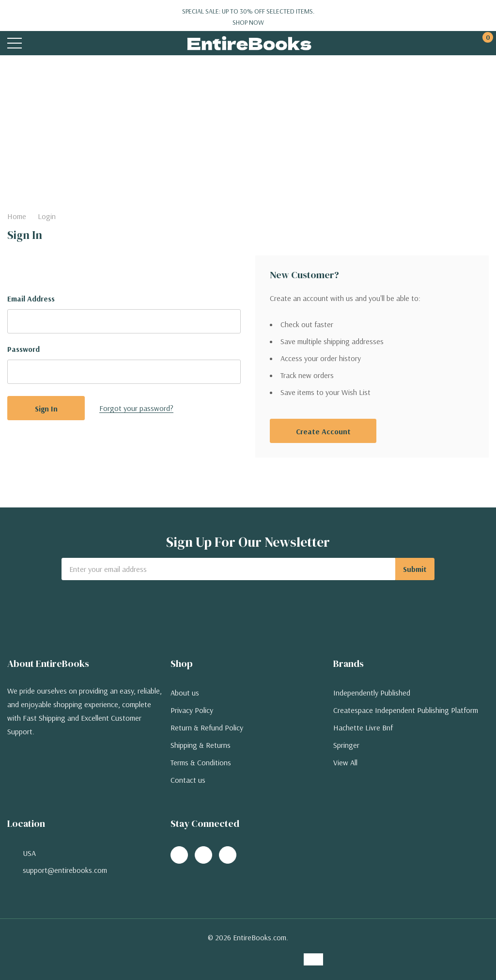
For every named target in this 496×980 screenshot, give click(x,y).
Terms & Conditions (201, 762)
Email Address (31, 299)
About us (185, 693)
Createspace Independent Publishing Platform (406, 710)
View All (345, 762)
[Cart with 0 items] (483, 43)
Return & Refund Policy (207, 727)
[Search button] (52, 43)
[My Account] (446, 43)
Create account (323, 431)
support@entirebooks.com (65, 870)
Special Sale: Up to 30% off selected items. (248, 17)
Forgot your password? (136, 408)
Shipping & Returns (201, 745)
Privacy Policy (192, 710)
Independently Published (372, 693)
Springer (346, 745)
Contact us (188, 780)
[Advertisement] (248, 128)
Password (23, 349)
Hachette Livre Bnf (363, 727)
